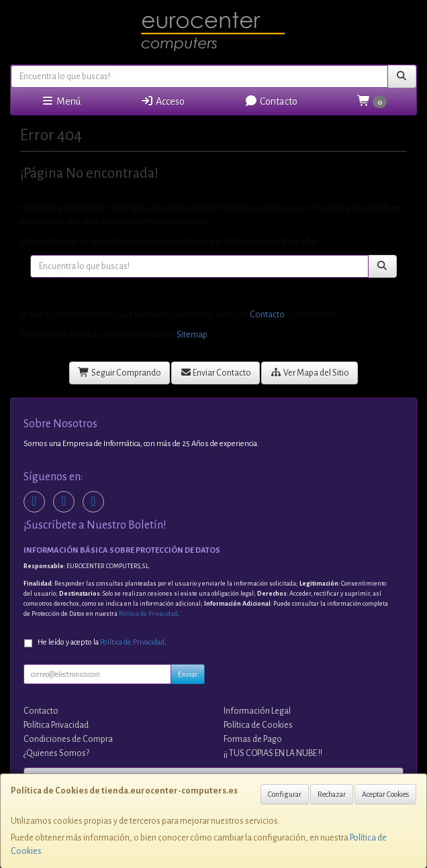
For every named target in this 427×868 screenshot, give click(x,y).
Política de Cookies (258, 725)
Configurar (285, 794)
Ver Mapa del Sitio (310, 373)
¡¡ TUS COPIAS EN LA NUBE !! (273, 753)
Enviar (188, 674)
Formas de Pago (253, 739)
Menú (61, 101)
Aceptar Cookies (385, 794)
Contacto (271, 101)
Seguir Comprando (120, 373)
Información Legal (257, 711)
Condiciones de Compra (68, 739)
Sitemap (192, 335)
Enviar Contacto (216, 373)
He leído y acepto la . (102, 642)
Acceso (162, 101)
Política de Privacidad (148, 614)
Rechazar (332, 794)
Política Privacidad (56, 725)
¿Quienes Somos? (56, 753)
